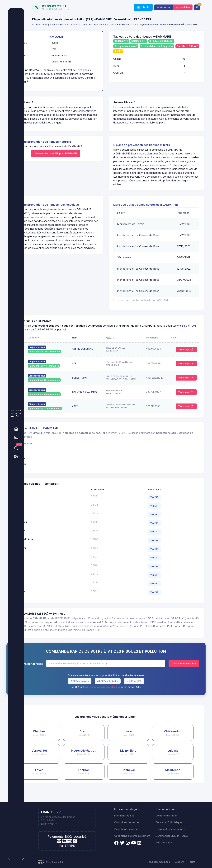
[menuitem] (37, 24)
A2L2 (92, 414)
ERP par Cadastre (121, 693)
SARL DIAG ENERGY (99, 357)
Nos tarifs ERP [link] (164, 843)
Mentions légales (124, 816)
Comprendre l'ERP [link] (166, 816)
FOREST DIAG (96, 385)
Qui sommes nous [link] (159, 862)
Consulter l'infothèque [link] (169, 822)
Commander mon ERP (184, 675)
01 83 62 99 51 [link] (49, 824)
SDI (91, 371)
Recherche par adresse (52, 675)
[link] (16, 429)
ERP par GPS (147, 693)
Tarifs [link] (146, 7)
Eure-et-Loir (60, 337)
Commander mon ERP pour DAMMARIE (74, 157)
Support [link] (179, 862)
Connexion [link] (165, 7)
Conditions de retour (126, 829)
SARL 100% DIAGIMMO (101, 400)
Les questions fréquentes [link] (170, 829)
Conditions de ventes (127, 822)
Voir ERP (161, 505)
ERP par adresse (93, 693)
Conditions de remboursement (132, 836)
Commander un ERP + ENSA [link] (172, 836)
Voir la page (184, 357)
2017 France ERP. (56, 862)
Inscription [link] (184, 7)
